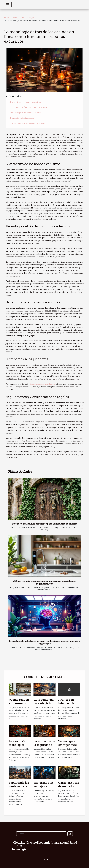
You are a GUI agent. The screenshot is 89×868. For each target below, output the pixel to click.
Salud (73, 843)
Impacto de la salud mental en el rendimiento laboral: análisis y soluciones (44, 642)
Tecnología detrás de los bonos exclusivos (28, 107)
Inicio (7, 18)
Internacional (60, 843)
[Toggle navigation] (8, 5)
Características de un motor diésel (69, 786)
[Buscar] (41, 834)
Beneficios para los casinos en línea (25, 113)
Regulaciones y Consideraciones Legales (27, 123)
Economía (44, 843)
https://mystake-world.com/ (42, 384)
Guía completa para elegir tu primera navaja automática (44, 705)
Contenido (15, 96)
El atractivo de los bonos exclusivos (25, 102)
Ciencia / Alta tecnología (23, 18)
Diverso (32, 843)
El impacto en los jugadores (22, 118)
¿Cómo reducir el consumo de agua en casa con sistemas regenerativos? (44, 582)
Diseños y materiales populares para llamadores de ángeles (45, 524)
